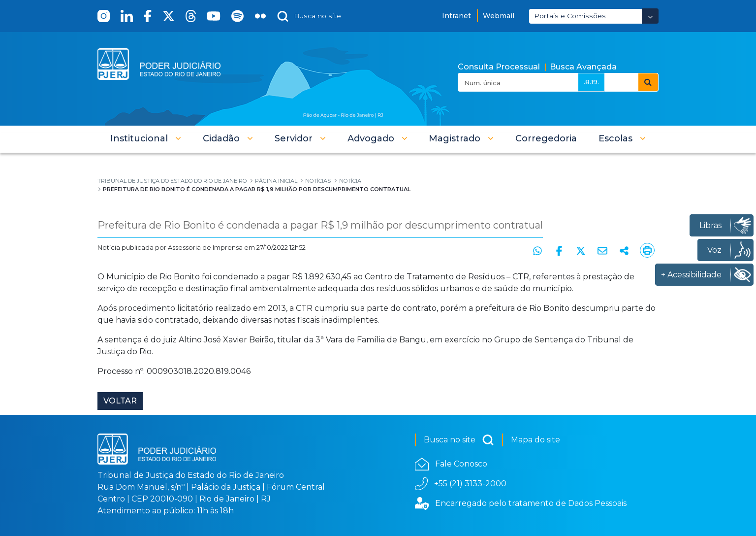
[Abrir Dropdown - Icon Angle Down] (650, 16)
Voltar (120, 401)
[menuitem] (546, 138)
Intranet (457, 16)
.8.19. (591, 82)
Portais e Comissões (570, 16)
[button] (146, 138)
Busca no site (459, 440)
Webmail (499, 16)
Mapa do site (535, 440)
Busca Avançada (583, 67)
